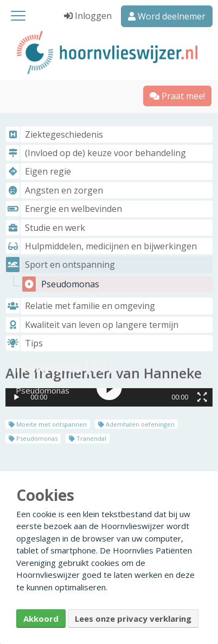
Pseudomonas (33, 438)
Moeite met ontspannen (48, 424)
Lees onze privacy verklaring (133, 619)
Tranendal (88, 438)
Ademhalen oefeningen (136, 424)
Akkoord (41, 619)
